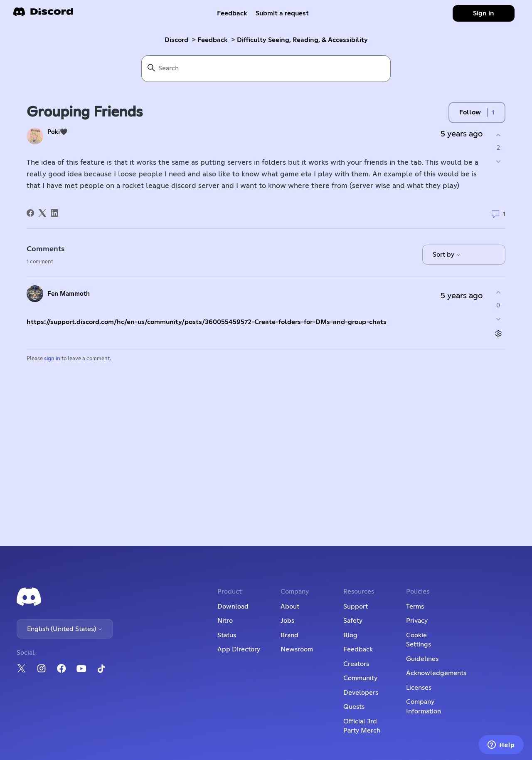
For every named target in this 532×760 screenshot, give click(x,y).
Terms (415, 607)
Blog (350, 635)
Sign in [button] (484, 13)
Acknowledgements (436, 673)
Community (360, 678)
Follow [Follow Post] (470, 112)
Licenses (419, 688)
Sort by (447, 255)
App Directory (239, 649)
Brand (289, 635)
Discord (176, 40)
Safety (353, 621)
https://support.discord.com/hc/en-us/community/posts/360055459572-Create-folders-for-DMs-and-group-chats (207, 322)
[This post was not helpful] (498, 162)
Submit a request (282, 13)
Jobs (287, 621)
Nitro (225, 621)
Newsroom (297, 649)
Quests (354, 707)
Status (227, 635)
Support (356, 607)
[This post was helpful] (498, 135)
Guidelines (422, 659)
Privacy (417, 621)
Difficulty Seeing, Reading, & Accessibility (302, 40)
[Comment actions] (498, 333)
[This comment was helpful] (498, 293)
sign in (52, 359)
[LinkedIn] (54, 213)
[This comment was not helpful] (498, 319)
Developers (361, 693)
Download (233, 607)
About (290, 607)
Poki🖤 (58, 132)
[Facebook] (30, 213)
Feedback (232, 13)
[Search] (266, 69)
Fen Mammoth (69, 294)
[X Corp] (42, 213)
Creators (356, 664)
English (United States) (65, 629)
